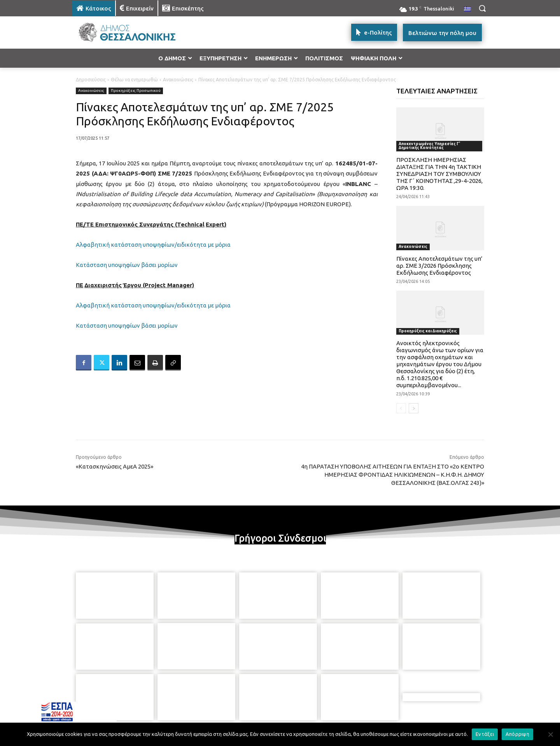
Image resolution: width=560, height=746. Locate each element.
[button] (482, 8)
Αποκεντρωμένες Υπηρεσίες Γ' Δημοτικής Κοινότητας (429, 146)
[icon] (334, 704)
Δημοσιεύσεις (91, 80)
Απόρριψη (517, 734)
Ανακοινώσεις (178, 80)
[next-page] (414, 408)
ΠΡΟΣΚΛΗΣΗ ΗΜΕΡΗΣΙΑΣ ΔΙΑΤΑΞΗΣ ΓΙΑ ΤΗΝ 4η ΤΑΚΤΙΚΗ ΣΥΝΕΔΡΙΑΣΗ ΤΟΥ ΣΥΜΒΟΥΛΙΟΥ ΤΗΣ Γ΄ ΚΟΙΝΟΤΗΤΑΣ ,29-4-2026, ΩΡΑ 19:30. (439, 174)
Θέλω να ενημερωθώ (134, 80)
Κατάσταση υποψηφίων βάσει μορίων (127, 265)
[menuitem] (467, 9)
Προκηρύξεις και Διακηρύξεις (428, 331)
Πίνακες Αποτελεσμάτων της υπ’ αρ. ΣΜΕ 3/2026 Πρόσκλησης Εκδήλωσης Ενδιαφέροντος (439, 266)
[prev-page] (401, 408)
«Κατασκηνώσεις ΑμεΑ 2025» (115, 466)
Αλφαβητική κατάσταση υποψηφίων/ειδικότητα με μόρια (153, 245)
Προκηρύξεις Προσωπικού (136, 91)
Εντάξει (485, 734)
